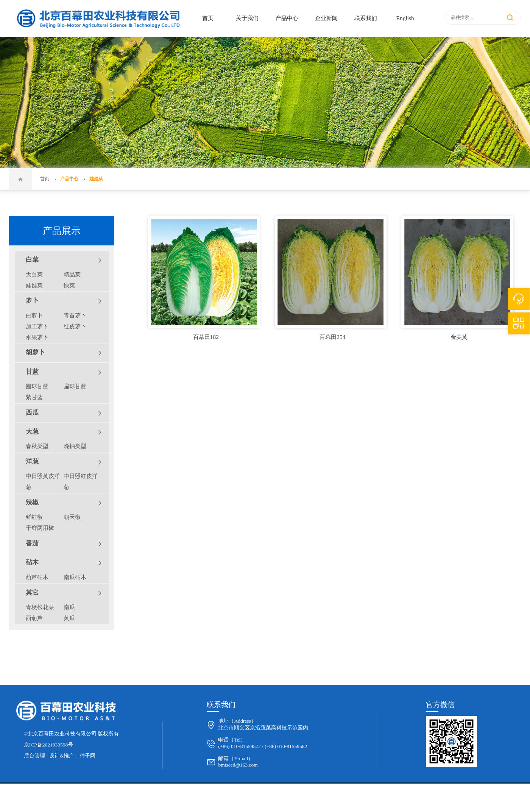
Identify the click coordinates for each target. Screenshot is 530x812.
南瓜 (69, 607)
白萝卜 (34, 315)
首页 (208, 18)
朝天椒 (72, 517)
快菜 (69, 285)
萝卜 (64, 301)
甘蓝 (64, 372)
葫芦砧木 (37, 577)
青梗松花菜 (40, 607)
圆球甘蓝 (37, 386)
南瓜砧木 (75, 577)
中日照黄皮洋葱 (43, 481)
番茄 (64, 544)
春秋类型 (37, 446)
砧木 (64, 563)
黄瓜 (69, 618)
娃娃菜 (96, 179)
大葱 (64, 432)
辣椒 (64, 503)
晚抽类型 (75, 446)
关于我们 (247, 18)
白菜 (64, 260)
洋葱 (64, 462)
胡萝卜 (64, 353)
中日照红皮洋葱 (81, 481)
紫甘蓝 (34, 397)
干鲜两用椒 (40, 528)
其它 (64, 593)
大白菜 (34, 274)
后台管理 (34, 756)
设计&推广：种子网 (72, 756)
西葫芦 (34, 618)
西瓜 (64, 413)
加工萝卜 (37, 326)
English (405, 18)
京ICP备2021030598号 (49, 745)
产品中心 (287, 18)
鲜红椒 (34, 517)
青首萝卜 (75, 315)
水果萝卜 (37, 337)
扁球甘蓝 (75, 386)
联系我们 (366, 18)
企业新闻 (326, 18)
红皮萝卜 (75, 326)
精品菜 (72, 274)
